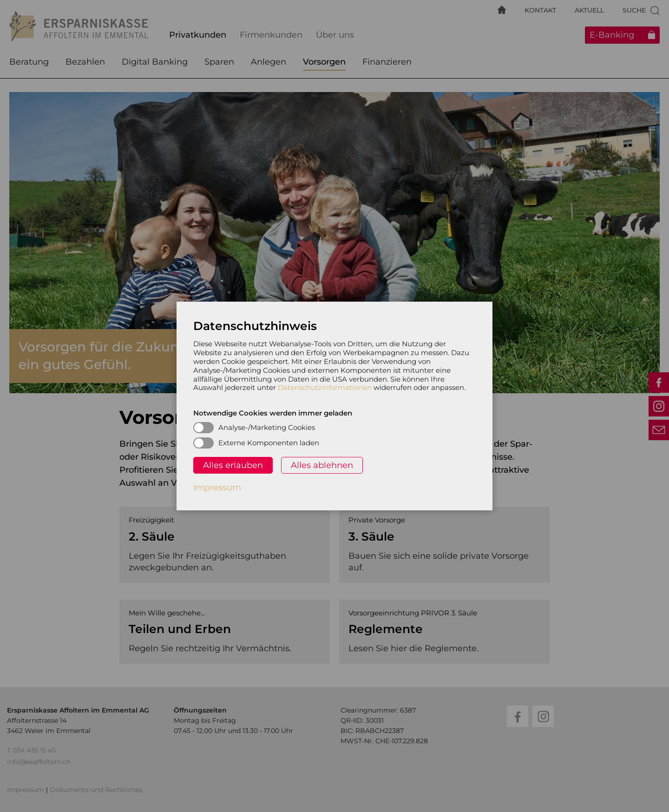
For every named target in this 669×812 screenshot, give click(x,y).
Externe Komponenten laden (269, 443)
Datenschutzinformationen (325, 387)
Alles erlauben (233, 465)
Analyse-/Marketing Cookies (267, 427)
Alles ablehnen (322, 465)
